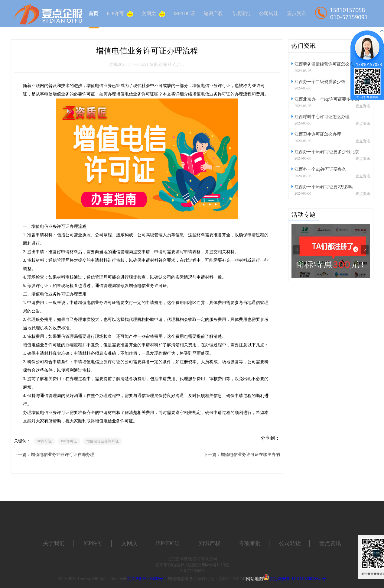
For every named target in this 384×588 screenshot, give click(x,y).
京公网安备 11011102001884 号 (297, 579)
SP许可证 (44, 441)
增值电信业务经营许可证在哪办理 (63, 455)
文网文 (153, 14)
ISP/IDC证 (184, 13)
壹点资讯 (297, 13)
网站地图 (255, 579)
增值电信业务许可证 (103, 441)
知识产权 (213, 13)
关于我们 (54, 543)
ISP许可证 (69, 441)
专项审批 (241, 13)
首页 (93, 13)
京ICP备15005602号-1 (147, 579)
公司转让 (269, 13)
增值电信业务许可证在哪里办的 (250, 455)
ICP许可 (120, 14)
